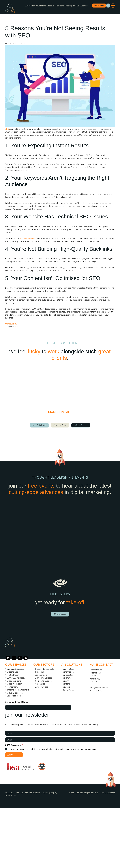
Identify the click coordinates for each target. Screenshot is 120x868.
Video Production (14, 684)
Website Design (14, 672)
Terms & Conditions (107, 793)
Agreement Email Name (17, 702)
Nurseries (39, 672)
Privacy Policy (93, 793)
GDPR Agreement (14, 745)
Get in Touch (81, 425)
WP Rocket (11, 324)
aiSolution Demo (60, 425)
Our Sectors (44, 664)
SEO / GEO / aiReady (16, 678)
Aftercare (84, 6)
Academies (40, 684)
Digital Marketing (14, 681)
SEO (7, 129)
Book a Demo (99, 5)
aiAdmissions (69, 672)
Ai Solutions (41, 6)
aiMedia (67, 687)
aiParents (67, 678)
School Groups (41, 687)
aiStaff (66, 681)
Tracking (69, 6)
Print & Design (13, 675)
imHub (76, 6)
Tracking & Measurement (18, 690)
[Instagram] (20, 658)
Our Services (16, 664)
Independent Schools (44, 669)
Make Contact (60, 614)
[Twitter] (8, 658)
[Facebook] (14, 658)
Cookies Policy (81, 793)
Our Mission (30, 6)
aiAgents (67, 684)
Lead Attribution (14, 696)
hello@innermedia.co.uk (100, 688)
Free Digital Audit (39, 425)
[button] (108, 6)
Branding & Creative (16, 669)
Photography (13, 687)
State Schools (41, 675)
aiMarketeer (69, 669)
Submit (10, 755)
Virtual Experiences (15, 693)
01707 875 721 (96, 691)
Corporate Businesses (45, 681)
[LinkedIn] (26, 658)
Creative (51, 6)
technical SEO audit (27, 238)
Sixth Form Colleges (44, 678)
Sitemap (71, 793)
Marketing (60, 6)
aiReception (68, 675)
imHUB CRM (69, 690)
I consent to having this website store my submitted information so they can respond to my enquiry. (52, 749)
